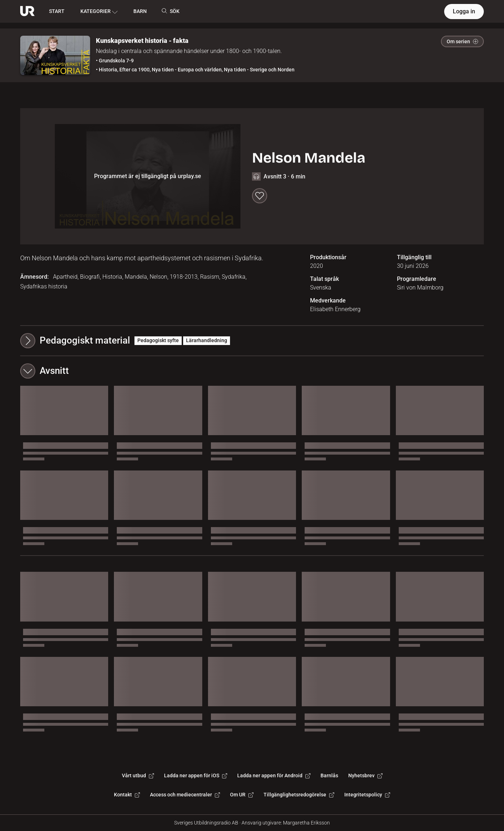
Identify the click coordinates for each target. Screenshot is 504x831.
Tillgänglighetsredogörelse (299, 795)
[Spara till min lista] (260, 196)
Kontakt (127, 795)
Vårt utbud (138, 775)
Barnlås (329, 775)
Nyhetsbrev (365, 775)
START (57, 11)
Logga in (464, 11)
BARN (140, 11)
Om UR (242, 795)
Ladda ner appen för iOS (196, 775)
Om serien (462, 41)
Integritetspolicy (367, 795)
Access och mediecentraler (185, 795)
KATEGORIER (99, 12)
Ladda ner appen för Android (274, 775)
